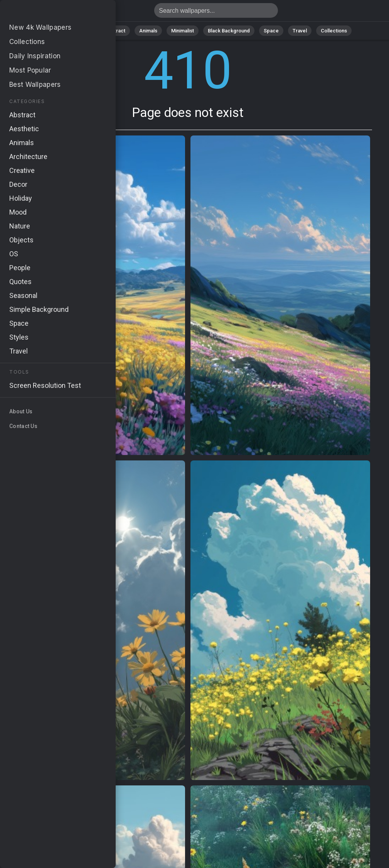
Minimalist (183, 31)
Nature (84, 31)
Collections (334, 31)
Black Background (229, 31)
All (59, 31)
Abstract (115, 31)
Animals (148, 31)
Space (271, 31)
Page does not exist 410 (46, 13)
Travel (300, 31)
